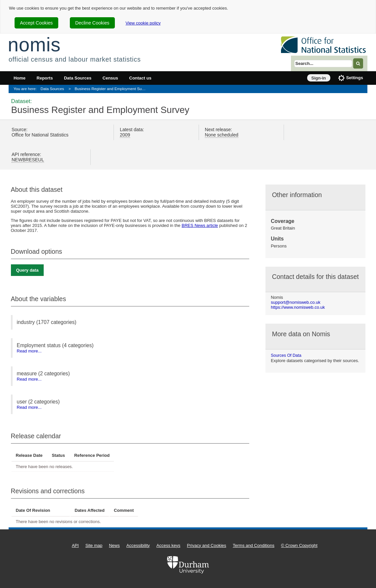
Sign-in (319, 78)
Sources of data (286, 355)
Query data (27, 270)
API (75, 545)
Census (110, 78)
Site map (94, 545)
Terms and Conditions (254, 545)
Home (20, 78)
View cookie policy (143, 23)
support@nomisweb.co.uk (296, 302)
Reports (45, 78)
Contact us (140, 78)
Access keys (168, 545)
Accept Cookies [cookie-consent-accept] (36, 23)
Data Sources (78, 78)
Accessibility (138, 545)
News (114, 545)
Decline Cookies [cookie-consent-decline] (92, 23)
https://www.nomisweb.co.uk (298, 307)
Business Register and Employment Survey (112, 89)
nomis (34, 45)
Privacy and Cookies (207, 545)
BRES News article (200, 225)
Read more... (29, 351)
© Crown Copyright (299, 545)
